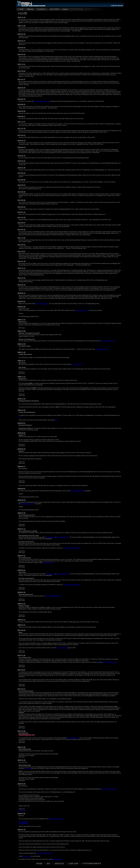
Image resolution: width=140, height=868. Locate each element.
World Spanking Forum (42, 304)
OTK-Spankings (23, 822)
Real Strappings (23, 823)
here (20, 417)
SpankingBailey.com (27, 735)
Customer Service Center (110, 662)
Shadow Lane (27, 856)
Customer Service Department (72, 548)
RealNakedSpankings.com (42, 101)
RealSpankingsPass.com (56, 819)
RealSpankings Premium (109, 789)
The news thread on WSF (44, 853)
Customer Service (77, 364)
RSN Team (22, 810)
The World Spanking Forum (53, 596)
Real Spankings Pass (63, 537)
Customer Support (48, 562)
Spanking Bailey (50, 537)
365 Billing (28, 768)
